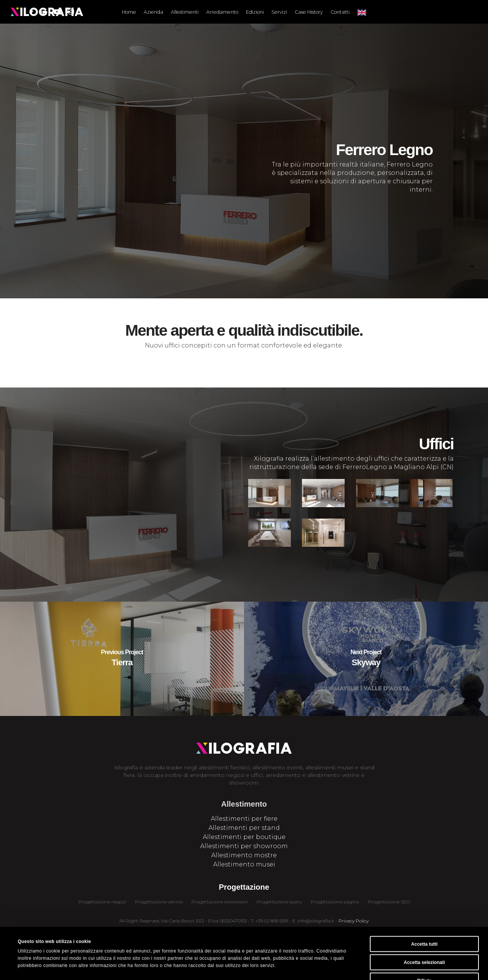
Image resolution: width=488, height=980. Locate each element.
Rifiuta (424, 937)
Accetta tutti (424, 900)
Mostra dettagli (277, 966)
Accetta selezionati (424, 918)
